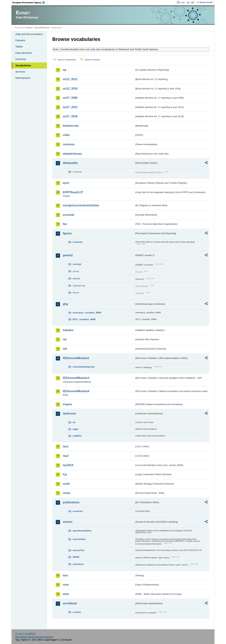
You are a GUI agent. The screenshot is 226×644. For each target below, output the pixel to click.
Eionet (29, 28)
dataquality (70, 163)
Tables (19, 47)
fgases (67, 233)
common (69, 144)
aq (65, 70)
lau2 (66, 456)
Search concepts (92, 60)
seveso (68, 522)
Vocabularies (23, 65)
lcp (65, 474)
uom (66, 585)
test (65, 575)
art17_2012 (70, 107)
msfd (66, 484)
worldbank (70, 603)
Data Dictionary (42, 28)
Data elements (24, 53)
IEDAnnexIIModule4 (76, 391)
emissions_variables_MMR (87, 313)
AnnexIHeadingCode (84, 367)
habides (68, 330)
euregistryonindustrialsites (81, 205)
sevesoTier (78, 550)
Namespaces (23, 78)
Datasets (20, 40)
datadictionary (72, 154)
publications (71, 502)
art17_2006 (70, 98)
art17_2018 (70, 116)
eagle (75, 429)
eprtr (66, 183)
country (77, 612)
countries (78, 242)
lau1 (66, 446)
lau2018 (68, 465)
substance (78, 564)
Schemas (21, 59)
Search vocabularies (67, 60)
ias (65, 339)
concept (77, 264)
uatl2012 (77, 436)
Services (20, 72)
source (76, 278)
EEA (30, 2)
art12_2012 (70, 79)
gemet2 (68, 255)
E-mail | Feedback (26, 634)
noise (67, 493)
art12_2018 (70, 89)
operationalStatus (82, 531)
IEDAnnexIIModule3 (76, 378)
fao (65, 224)
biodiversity (71, 126)
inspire (67, 404)
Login (183, 2)
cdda (66, 135)
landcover (70, 413)
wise (66, 594)
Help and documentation (29, 34)
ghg (65, 304)
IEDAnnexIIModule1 (76, 358)
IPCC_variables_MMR (84, 319)
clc (74, 422)
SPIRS (76, 557)
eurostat (68, 215)
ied (65, 349)
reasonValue (79, 539)
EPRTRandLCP (73, 192)
